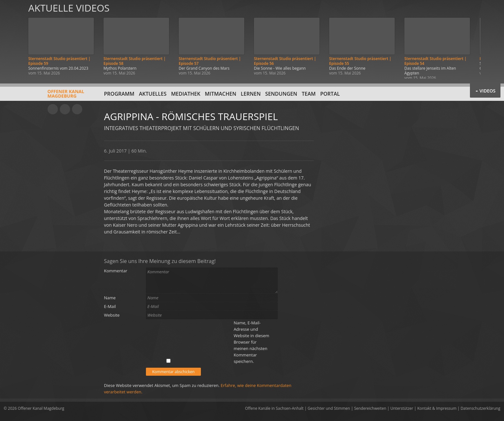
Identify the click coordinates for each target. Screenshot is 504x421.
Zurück (12, 39)
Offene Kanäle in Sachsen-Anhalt (274, 408)
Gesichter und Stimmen (329, 408)
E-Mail (110, 306)
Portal (330, 94)
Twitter (77, 109)
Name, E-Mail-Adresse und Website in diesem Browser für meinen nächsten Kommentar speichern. (252, 342)
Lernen (251, 94)
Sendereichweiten (370, 408)
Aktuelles (153, 94)
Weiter (492, 39)
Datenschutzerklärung (481, 408)
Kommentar (116, 271)
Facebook (65, 109)
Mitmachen (221, 94)
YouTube (53, 109)
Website (112, 315)
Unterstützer (402, 408)
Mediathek (186, 94)
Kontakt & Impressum (437, 408)
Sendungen (281, 94)
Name (110, 298)
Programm (119, 94)
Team (309, 94)
